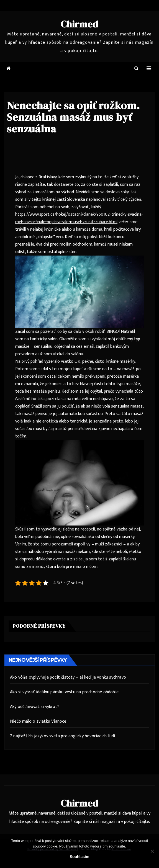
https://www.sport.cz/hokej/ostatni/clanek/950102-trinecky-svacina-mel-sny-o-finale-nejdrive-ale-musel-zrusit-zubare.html (79, 218)
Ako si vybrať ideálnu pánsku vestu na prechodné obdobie (64, 692)
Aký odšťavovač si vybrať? (35, 707)
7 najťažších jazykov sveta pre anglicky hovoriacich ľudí (62, 736)
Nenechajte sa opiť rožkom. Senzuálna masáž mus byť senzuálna (73, 117)
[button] (136, 69)
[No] (152, 851)
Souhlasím (80, 857)
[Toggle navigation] (149, 69)
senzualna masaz (127, 406)
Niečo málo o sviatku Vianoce (38, 721)
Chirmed (80, 24)
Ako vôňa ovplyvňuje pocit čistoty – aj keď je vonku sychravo (68, 677)
